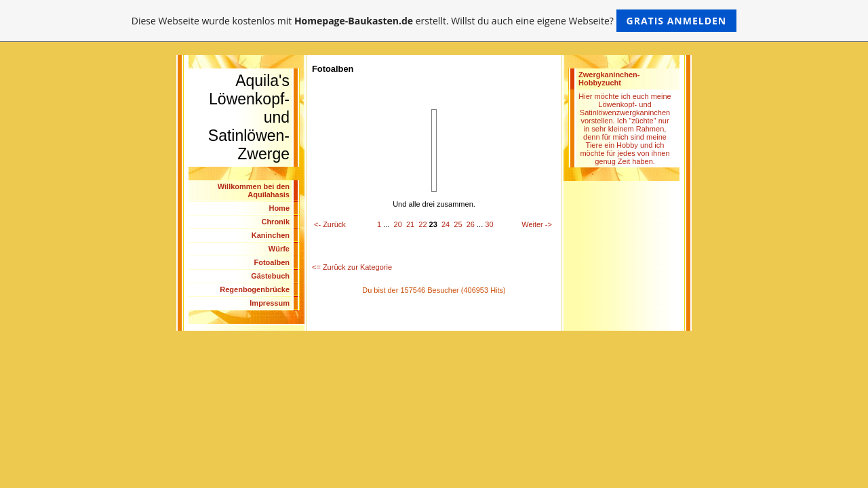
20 (398, 224)
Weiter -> (537, 224)
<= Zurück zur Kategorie (352, 267)
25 (458, 224)
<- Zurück (330, 224)
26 (471, 224)
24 (446, 224)
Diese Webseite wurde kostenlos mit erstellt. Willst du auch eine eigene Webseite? (434, 21)
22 (422, 224)
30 (489, 224)
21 (410, 224)
